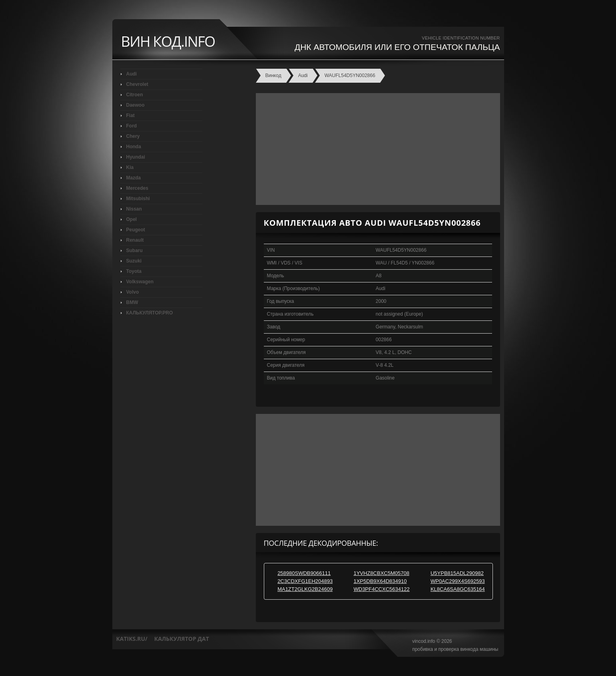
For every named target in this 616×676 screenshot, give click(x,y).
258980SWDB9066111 (304, 573)
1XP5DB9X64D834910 (380, 581)
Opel (132, 219)
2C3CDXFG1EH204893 (305, 581)
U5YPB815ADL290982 (457, 573)
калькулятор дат (182, 639)
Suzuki (134, 261)
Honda (134, 147)
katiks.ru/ (132, 639)
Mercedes (137, 188)
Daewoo (136, 105)
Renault (135, 240)
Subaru (135, 251)
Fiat (131, 115)
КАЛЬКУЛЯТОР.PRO (150, 313)
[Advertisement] (376, 149)
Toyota (134, 271)
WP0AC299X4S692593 (458, 581)
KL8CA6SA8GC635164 (458, 589)
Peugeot (136, 230)
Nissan (134, 209)
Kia (130, 167)
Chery (133, 136)
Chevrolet (137, 84)
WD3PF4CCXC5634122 (381, 589)
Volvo (133, 292)
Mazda (134, 178)
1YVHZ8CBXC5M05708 (381, 573)
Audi (132, 74)
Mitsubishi (138, 199)
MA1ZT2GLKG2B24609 (305, 589)
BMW (132, 302)
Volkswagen (140, 282)
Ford (132, 126)
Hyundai (136, 157)
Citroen (135, 95)
